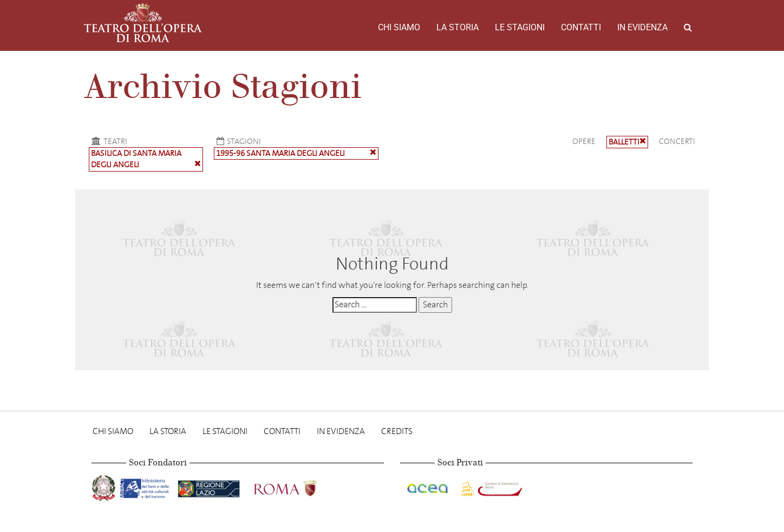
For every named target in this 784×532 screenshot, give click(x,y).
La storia (458, 27)
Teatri (108, 141)
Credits (397, 431)
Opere (584, 141)
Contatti (581, 27)
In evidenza (642, 27)
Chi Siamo (399, 27)
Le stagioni (520, 27)
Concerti (677, 141)
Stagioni (237, 141)
